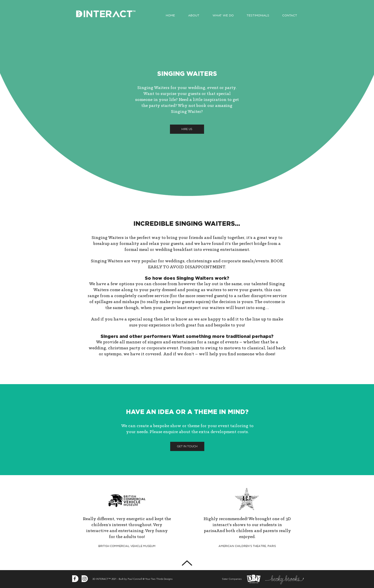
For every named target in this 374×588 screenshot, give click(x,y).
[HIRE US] (187, 129)
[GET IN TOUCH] (187, 446)
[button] (223, 15)
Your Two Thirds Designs (159, 579)
